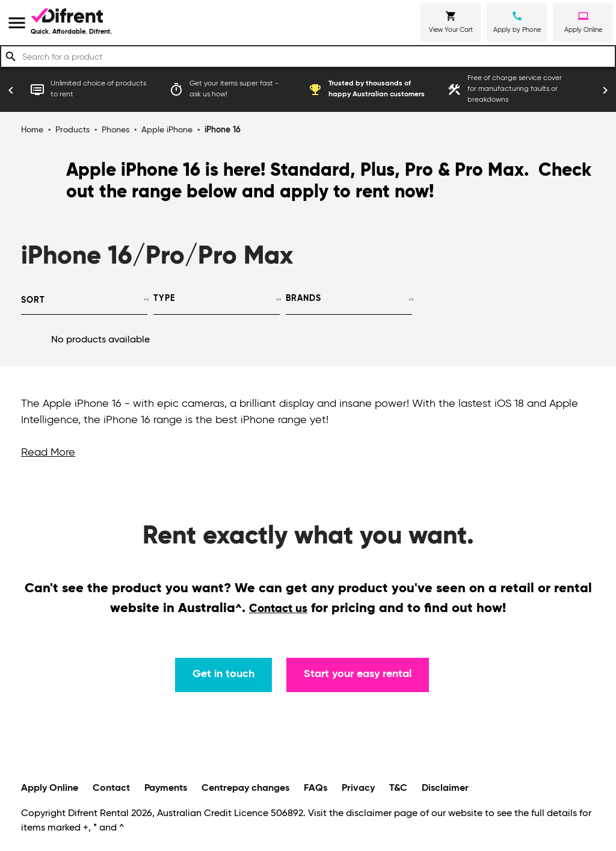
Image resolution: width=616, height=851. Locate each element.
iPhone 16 (223, 130)
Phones (115, 130)
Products (72, 130)
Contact (111, 788)
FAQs (316, 788)
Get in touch (223, 674)
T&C (398, 788)
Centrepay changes (245, 788)
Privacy (358, 788)
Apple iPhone (167, 130)
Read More (48, 453)
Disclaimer (445, 788)
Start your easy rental (358, 674)
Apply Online (50, 788)
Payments (166, 788)
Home (32, 130)
